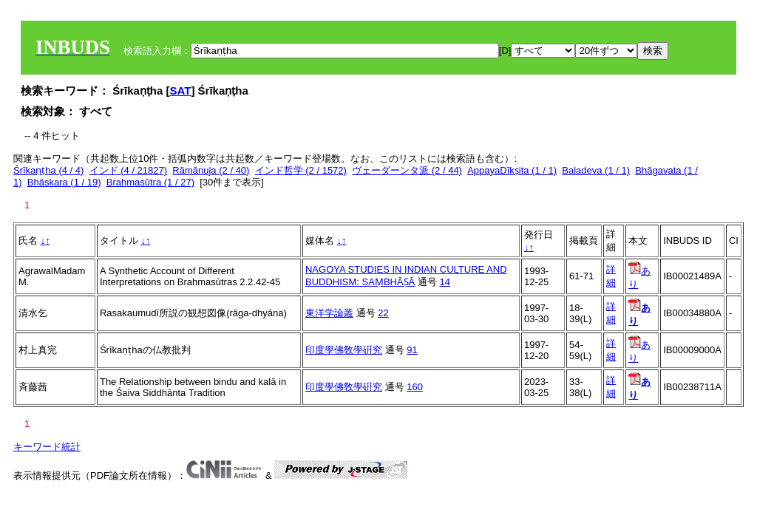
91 (412, 350)
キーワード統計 (47, 447)
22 (383, 313)
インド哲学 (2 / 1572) (301, 170)
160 (415, 387)
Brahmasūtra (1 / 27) (150, 182)
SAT (181, 91)
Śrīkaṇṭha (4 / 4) (48, 170)
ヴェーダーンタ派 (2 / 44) (407, 170)
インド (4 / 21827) (129, 170)
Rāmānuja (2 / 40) (211, 170)
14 (445, 282)
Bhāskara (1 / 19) (64, 182)
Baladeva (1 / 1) (596, 170)
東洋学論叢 (329, 313)
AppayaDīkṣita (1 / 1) (512, 170)
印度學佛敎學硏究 (344, 350)
